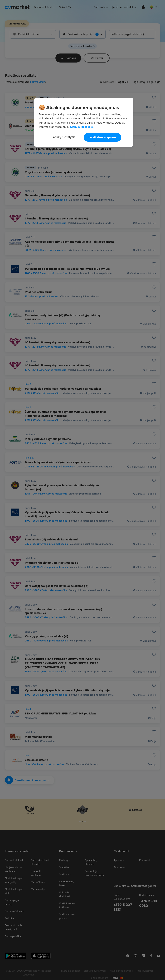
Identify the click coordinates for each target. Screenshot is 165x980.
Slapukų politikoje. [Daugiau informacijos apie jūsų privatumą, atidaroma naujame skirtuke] (82, 127)
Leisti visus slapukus (102, 137)
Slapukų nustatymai (63, 137)
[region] (84, 122)
